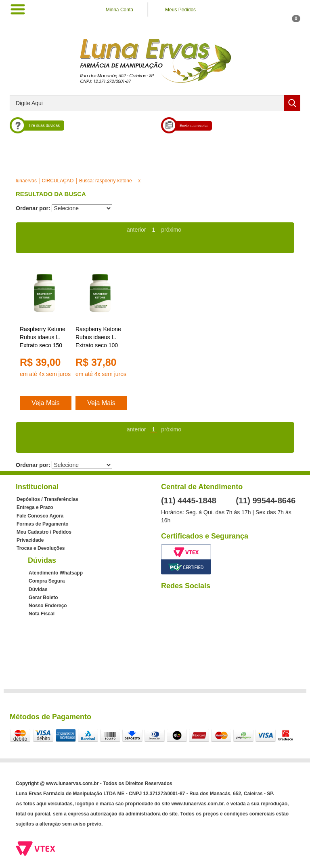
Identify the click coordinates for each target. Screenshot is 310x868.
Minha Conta (119, 10)
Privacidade (30, 540)
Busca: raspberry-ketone (106, 181)
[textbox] (155, 103)
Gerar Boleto (43, 598)
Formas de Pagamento (43, 524)
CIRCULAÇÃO (58, 181)
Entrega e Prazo (35, 507)
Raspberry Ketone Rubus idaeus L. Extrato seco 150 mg (43, 338)
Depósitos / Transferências (47, 499)
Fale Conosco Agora (40, 516)
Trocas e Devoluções (41, 548)
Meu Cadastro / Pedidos (44, 532)
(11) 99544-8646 (266, 501)
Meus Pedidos (180, 10)
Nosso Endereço (48, 606)
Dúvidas (38, 589)
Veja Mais (45, 403)
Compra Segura (47, 581)
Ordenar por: (33, 208)
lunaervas (26, 181)
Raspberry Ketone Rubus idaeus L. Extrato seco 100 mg (98, 338)
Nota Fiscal (42, 614)
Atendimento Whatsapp (56, 573)
